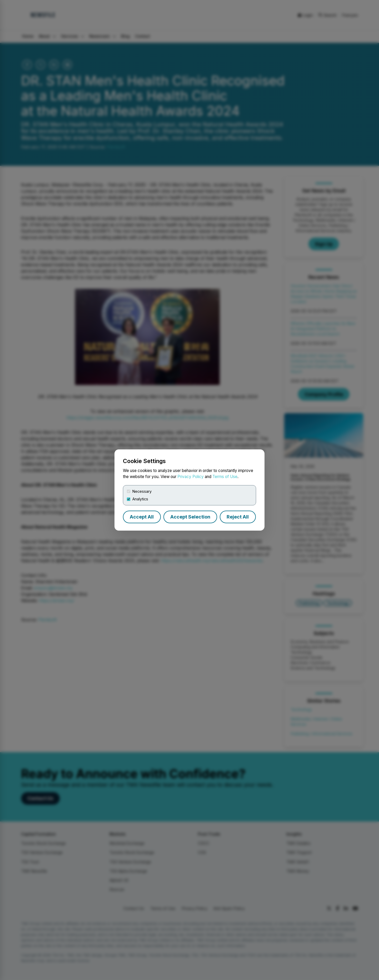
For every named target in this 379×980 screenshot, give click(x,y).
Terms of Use (225, 477)
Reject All (238, 517)
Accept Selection (190, 517)
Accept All (142, 517)
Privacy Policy (191, 477)
